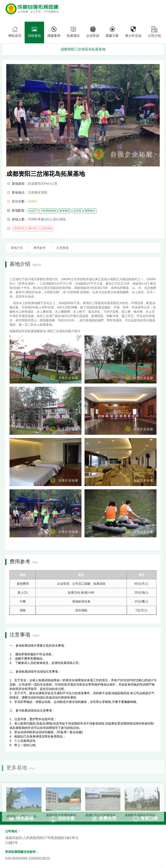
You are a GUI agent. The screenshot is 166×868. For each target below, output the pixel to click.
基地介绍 (17, 248)
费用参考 (40, 248)
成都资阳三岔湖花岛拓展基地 (83, 49)
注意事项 (62, 248)
